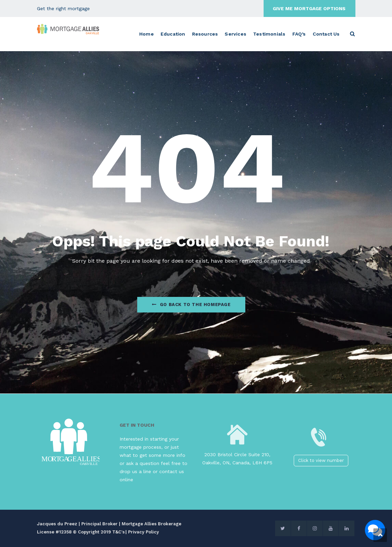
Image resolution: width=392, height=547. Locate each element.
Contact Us (326, 34)
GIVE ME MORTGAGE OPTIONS (309, 8)
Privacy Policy (143, 532)
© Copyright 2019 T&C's (99, 532)
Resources (205, 34)
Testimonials (269, 34)
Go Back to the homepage (191, 305)
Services (235, 34)
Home (147, 34)
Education (173, 34)
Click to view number (321, 460)
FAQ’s (299, 34)
